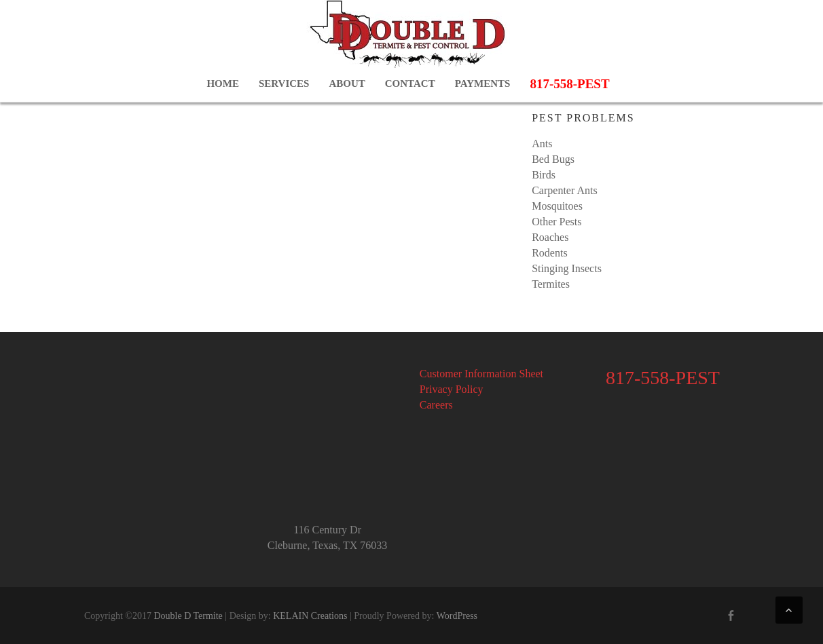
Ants (542, 144)
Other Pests (556, 222)
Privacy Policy (452, 389)
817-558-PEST (569, 84)
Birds (544, 175)
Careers (436, 405)
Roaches (550, 237)
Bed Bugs (553, 159)
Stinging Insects (567, 268)
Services (284, 83)
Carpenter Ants (564, 190)
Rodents (549, 253)
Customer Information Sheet (481, 374)
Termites (551, 284)
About (347, 83)
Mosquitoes (557, 206)
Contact (410, 83)
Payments (483, 83)
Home (223, 83)
